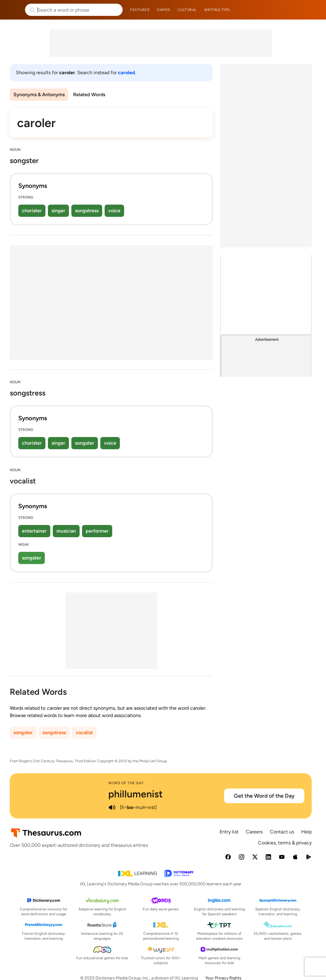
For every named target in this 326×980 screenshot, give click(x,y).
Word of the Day (126, 783)
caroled (127, 73)
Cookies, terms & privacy (285, 843)
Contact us (282, 832)
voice (114, 211)
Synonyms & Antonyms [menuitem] (39, 95)
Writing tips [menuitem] (217, 10)
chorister (32, 211)
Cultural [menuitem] (187, 10)
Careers (254, 832)
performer (97, 531)
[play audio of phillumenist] (112, 807)
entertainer (34, 531)
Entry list (229, 832)
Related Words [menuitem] (89, 95)
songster (85, 443)
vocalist (84, 732)
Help (306, 832)
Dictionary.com (313, 10)
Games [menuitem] (163, 10)
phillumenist (136, 794)
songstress (87, 211)
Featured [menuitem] (140, 10)
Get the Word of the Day (264, 796)
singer (58, 211)
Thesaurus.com (14, 10)
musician (66, 531)
